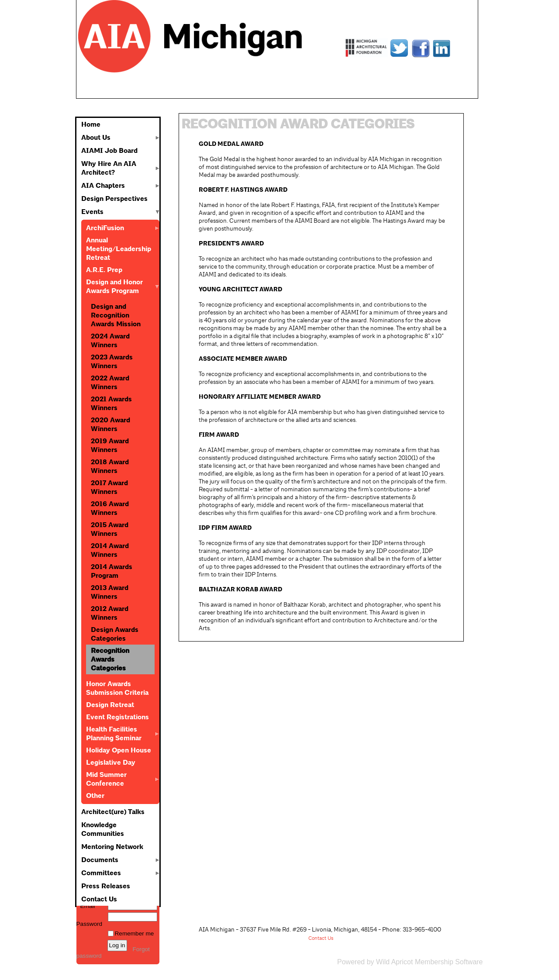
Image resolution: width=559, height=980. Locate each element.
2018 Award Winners (110, 466)
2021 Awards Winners (111, 404)
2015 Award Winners (110, 529)
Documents (100, 860)
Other (95, 796)
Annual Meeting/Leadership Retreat (119, 249)
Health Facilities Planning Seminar (114, 734)
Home (91, 124)
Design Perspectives (114, 199)
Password (90, 921)
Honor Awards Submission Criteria (117, 688)
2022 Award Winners (110, 383)
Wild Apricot (394, 962)
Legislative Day (111, 763)
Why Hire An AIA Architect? (109, 168)
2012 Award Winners (110, 613)
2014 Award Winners (110, 550)
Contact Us (99, 899)
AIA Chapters (103, 186)
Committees (101, 873)
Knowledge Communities (103, 829)
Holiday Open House (119, 750)
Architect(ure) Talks (113, 812)
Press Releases (106, 886)
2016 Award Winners (110, 508)
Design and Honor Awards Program (114, 286)
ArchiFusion (105, 228)
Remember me (135, 933)
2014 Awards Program (112, 571)
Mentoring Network (112, 847)
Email (86, 906)
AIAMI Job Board (109, 151)
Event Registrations (117, 717)
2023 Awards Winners (112, 362)
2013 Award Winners (110, 592)
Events (92, 212)
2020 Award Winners (110, 424)
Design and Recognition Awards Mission (116, 315)
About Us (96, 138)
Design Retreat (110, 705)
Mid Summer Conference (106, 779)
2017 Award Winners (109, 487)
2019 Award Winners (110, 445)
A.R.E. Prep (104, 270)
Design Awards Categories (115, 634)
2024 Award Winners (110, 341)
